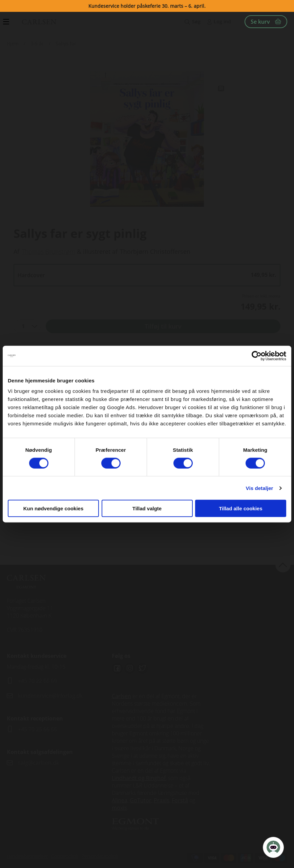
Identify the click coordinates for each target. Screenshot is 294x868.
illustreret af (100, 251)
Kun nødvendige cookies (54, 508)
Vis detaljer (260, 488)
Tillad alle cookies (240, 508)
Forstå (180, 800)
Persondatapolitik (100, 856)
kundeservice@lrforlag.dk (50, 696)
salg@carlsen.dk (39, 763)
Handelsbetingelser (27, 856)
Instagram (130, 668)
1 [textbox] (23, 326)
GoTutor (141, 800)
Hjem (13, 43)
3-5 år (37, 43)
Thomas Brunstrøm (48, 251)
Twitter (142, 668)
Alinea (120, 800)
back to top (283, 565)
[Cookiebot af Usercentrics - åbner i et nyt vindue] (257, 356)
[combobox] (27, 326)
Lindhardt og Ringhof (139, 778)
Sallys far (66, 43)
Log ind (222, 21)
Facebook (117, 668)
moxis (119, 808)
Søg (196, 21)
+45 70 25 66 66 (37, 729)
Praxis (162, 800)
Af (16, 251)
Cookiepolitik (65, 856)
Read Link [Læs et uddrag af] (221, 88)
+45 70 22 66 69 (37, 681)
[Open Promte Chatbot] (273, 847)
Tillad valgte (147, 508)
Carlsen (121, 696)
